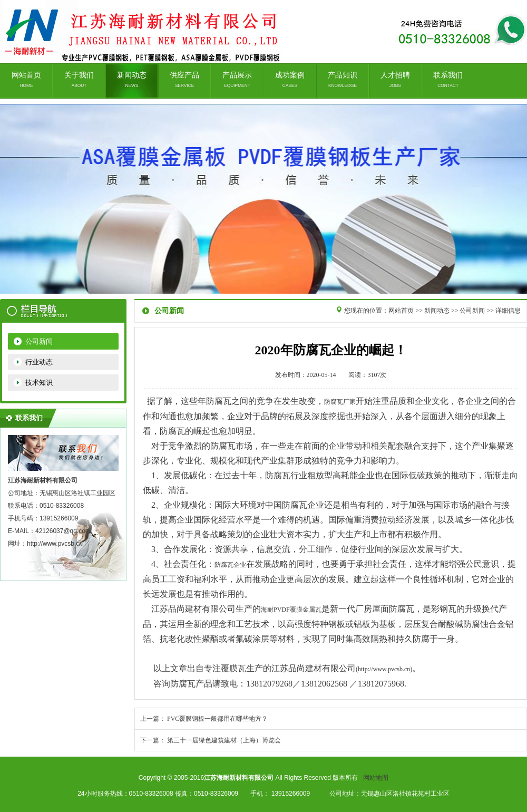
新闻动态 (132, 80)
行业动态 (39, 362)
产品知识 (343, 80)
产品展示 (237, 80)
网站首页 (26, 80)
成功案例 (290, 80)
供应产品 (184, 80)
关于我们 (79, 80)
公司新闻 (39, 341)
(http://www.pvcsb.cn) (384, 669)
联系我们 (448, 80)
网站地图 (376, 778)
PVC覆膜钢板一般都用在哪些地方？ (217, 719)
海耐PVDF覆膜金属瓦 (291, 610)
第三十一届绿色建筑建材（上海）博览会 (224, 740)
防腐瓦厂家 (340, 402)
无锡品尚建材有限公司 (263, 199)
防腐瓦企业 (230, 565)
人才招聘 (395, 80)
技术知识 (39, 383)
